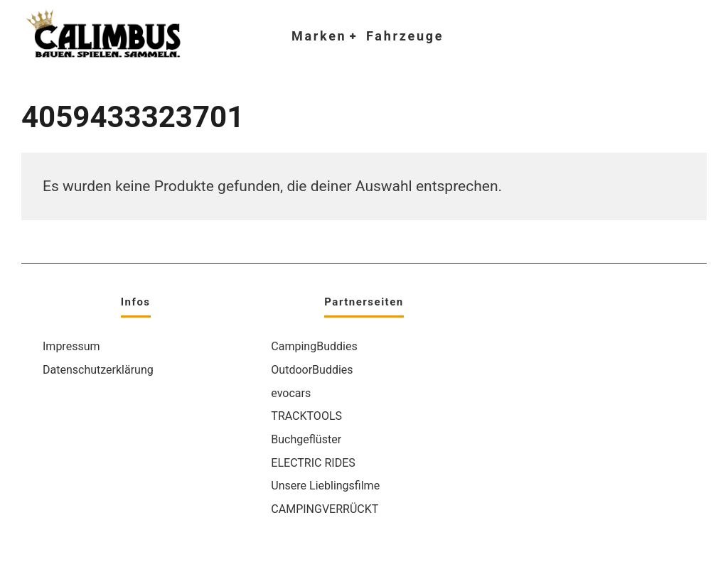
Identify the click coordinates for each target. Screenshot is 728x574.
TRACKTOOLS (306, 416)
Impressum (71, 346)
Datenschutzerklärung (98, 370)
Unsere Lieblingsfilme (325, 486)
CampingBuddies (314, 346)
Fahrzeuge (405, 36)
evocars (291, 393)
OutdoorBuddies (312, 370)
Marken (319, 36)
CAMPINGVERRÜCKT (325, 509)
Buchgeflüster (306, 439)
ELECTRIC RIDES (313, 463)
